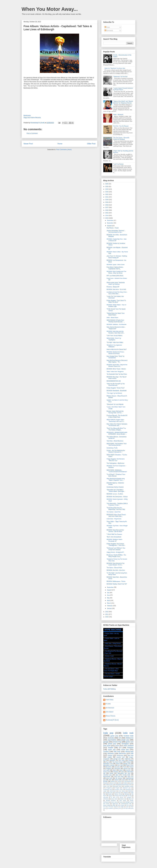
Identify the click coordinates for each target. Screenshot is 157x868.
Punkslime (110, 808)
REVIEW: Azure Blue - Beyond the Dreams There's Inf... (117, 365)
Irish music (123, 800)
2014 (107, 215)
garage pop (117, 759)
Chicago (116, 772)
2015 (107, 213)
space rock (106, 786)
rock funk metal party (128, 808)
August (109, 590)
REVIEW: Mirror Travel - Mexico (116, 369)
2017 (107, 207)
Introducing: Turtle (112, 448)
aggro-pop (115, 804)
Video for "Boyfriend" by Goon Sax (115, 68)
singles (110, 757)
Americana (120, 755)
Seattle (111, 748)
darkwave (131, 791)
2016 (107, 210)
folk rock (117, 751)
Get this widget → (109, 676)
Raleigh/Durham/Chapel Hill (123, 785)
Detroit (117, 780)
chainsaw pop (127, 788)
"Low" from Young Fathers (114, 335)
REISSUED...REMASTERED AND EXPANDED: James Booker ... (117, 433)
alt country (119, 778)
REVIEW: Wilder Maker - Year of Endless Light (116, 306)
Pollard (128, 762)
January (110, 608)
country (128, 770)
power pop (112, 744)
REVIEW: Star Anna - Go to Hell (116, 289)
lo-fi (120, 748)
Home (60, 144)
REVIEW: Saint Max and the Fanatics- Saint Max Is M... (115, 332)
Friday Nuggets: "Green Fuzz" (116, 388)
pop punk (122, 760)
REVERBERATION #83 (114, 381)
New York (130, 755)
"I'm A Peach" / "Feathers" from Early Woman (116, 475)
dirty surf (131, 799)
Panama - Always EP (113, 287)
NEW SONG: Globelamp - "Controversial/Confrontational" (117, 471)
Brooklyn (109, 767)
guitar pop (114, 736)
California (127, 759)
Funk (124, 767)
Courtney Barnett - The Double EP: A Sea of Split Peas (117, 416)
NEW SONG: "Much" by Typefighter (114, 339)
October (110, 226)
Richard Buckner (111, 800)
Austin (111, 773)
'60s (110, 780)
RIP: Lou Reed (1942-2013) (115, 276)
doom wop (114, 802)
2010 (107, 617)
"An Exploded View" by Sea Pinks (117, 374)
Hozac (121, 802)
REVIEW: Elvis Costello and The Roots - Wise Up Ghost (116, 272)
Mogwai (111, 796)
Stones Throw (118, 794)
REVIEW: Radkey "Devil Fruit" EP (117, 584)
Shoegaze (125, 744)
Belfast (113, 781)
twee (114, 770)
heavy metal (107, 805)
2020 (107, 200)
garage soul (109, 793)
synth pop (112, 750)
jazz (123, 772)
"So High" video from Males (115, 342)
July (108, 593)
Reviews (111, 753)
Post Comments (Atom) (64, 150)
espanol (126, 793)
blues (121, 770)
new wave (106, 770)
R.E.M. (122, 797)
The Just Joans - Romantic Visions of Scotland (121, 138)
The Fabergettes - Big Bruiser (115, 463)
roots (123, 780)
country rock (121, 757)
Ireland (131, 767)
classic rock (123, 799)
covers (132, 783)
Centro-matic (126, 775)
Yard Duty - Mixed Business (115, 441)
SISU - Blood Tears (112, 318)
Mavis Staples (121, 805)
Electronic (122, 753)
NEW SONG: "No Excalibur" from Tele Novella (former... (117, 444)
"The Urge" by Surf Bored (114, 393)
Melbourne (130, 738)
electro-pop (129, 751)
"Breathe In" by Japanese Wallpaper (114, 346)
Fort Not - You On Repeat (121, 126)
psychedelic (112, 740)
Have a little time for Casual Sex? (117, 349)
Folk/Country (109, 785)
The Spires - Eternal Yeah (114, 568)
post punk (107, 746)
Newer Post (28, 144)
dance (118, 764)
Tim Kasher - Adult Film (114, 512)
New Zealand (129, 746)
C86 (129, 780)
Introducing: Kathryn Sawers (115, 487)
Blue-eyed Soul (117, 786)
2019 (107, 202)
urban (114, 805)
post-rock (118, 793)
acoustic (117, 767)
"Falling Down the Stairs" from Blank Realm (116, 314)
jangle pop (125, 740)
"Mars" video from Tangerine (115, 372)
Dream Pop (117, 742)
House (119, 781)
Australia (111, 738)
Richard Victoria (110, 716)
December (110, 220)
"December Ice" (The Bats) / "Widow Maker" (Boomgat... (116, 491)
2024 (107, 189)
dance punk (118, 808)
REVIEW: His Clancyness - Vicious (117, 497)
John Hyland (109, 712)
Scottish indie (128, 736)
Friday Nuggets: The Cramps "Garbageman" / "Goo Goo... (116, 544)
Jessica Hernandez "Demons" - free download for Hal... (116, 231)
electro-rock (127, 768)
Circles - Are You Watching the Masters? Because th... (116, 451)
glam (117, 775)
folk (132, 753)
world (110, 794)
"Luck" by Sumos (118, 164)
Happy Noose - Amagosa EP (115, 552)
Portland (131, 760)
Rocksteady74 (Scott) (112, 720)
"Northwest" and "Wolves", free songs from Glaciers (116, 549)
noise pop (125, 750)
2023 (107, 192)
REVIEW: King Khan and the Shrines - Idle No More (115, 531)
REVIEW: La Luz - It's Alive (115, 494)
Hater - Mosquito (118, 114)
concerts (129, 797)
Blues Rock (130, 765)
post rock (109, 778)
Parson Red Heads (120, 796)
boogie (117, 788)
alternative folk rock (124, 773)
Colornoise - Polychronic (114, 519)
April (108, 600)
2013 (107, 218)
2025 (107, 187)
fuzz (107, 762)
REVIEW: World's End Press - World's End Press (116, 353)
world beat (113, 791)
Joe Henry (122, 791)
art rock (120, 765)
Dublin (125, 783)
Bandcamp (27, 115)
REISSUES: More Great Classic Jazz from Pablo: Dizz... (116, 515)
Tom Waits (129, 805)
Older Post (91, 144)
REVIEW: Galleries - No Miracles (116, 324)
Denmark (117, 768)
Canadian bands (129, 786)
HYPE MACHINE (113, 630)
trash (127, 807)
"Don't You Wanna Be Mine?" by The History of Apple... (116, 429)
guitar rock (130, 742)
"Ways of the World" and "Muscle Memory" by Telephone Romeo (123, 102)
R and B (114, 797)
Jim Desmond (110, 708)
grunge (105, 781)
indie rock (128, 733)
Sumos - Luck (109, 656)
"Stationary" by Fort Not (120, 77)
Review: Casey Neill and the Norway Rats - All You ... (115, 412)
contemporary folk (126, 804)
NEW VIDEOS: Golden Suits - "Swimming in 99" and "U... (116, 420)
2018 (107, 205)
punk (117, 746)
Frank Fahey (110, 700)
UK (120, 738)
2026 (107, 184)
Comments (109, 31)
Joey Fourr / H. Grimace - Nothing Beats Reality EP (117, 257)
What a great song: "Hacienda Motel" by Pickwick (116, 283)
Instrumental (127, 781)
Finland (110, 755)
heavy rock (107, 772)
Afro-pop (106, 797)
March (109, 603)
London (106, 751)
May (108, 598)
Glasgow (130, 748)
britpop (105, 783)
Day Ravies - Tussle (113, 228)
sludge (122, 807)
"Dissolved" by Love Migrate (115, 404)
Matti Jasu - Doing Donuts (113, 643)
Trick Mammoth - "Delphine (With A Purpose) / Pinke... (117, 504)
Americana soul (108, 789)
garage (106, 742)
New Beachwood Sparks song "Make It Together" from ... (116, 479)
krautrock (128, 789)
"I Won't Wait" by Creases (114, 534)
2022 (107, 194)
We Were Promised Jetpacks (111, 807)
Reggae (109, 768)
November (110, 223)
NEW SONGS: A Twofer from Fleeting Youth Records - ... (116, 321)
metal (105, 791)
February (110, 606)
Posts (107, 27)
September (110, 587)
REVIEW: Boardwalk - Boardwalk (117, 391)
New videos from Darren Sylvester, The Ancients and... (117, 425)
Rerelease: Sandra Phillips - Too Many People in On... (116, 556)
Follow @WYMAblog (109, 689)
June (109, 595)
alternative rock (108, 764)
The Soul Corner (118, 762)
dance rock (113, 783)
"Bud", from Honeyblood (114, 537)
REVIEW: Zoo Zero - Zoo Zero (116, 570)
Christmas (106, 799)
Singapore (109, 788)
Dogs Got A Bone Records (32, 118)
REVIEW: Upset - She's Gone (115, 265)
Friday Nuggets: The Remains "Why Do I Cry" (116, 460)
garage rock (127, 764)
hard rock (130, 777)
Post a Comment (32, 133)
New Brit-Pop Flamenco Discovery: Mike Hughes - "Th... (117, 361)
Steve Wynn (114, 799)
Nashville (112, 760)
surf (104, 760)
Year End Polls (119, 777)
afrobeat (127, 794)
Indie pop (108, 733)
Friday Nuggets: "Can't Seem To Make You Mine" (116, 301)
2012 (107, 612)
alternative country (109, 765)
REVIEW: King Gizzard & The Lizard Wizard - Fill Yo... (115, 564)
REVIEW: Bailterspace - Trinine (116, 581)
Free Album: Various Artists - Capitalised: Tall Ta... (115, 268)
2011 (107, 614)
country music (119, 789)
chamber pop (107, 775)
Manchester (107, 777)
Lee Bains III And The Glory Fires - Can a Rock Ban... (117, 293)
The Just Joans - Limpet (112, 674)
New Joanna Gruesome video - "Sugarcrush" (116, 328)
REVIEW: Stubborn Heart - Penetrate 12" (115, 540)
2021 (107, 197)
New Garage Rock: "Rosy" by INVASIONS (115, 357)
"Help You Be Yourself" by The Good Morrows (116, 384)
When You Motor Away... (50, 9)
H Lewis (108, 704)
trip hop (129, 796)
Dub (120, 783)
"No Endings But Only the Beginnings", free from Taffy (116, 509)
